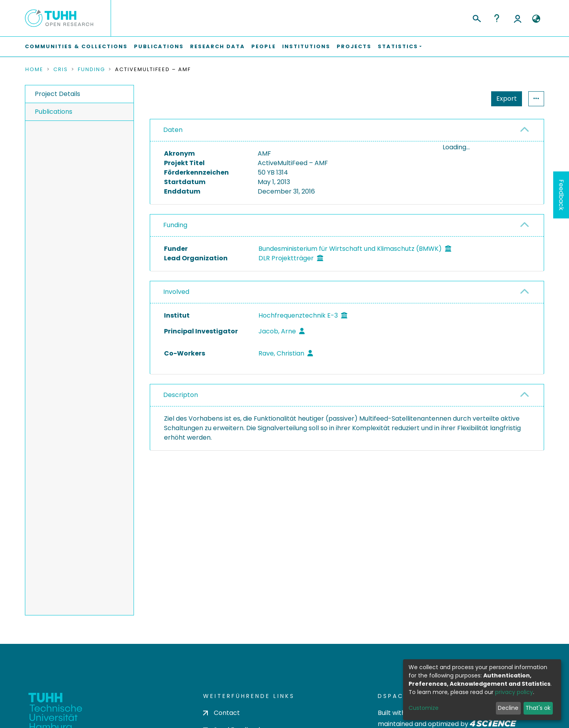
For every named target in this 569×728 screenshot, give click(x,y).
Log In (518, 18)
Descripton (181, 411)
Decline (508, 708)
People (264, 46)
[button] (536, 19)
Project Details (57, 94)
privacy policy (514, 692)
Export (507, 99)
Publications (159, 46)
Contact (221, 713)
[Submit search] (476, 17)
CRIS (61, 70)
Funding (91, 70)
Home (34, 70)
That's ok (538, 708)
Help (497, 18)
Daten (173, 130)
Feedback (561, 195)
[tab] (347, 130)
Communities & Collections (76, 46)
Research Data (218, 46)
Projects (354, 46)
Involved (176, 308)
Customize (424, 708)
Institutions (306, 46)
